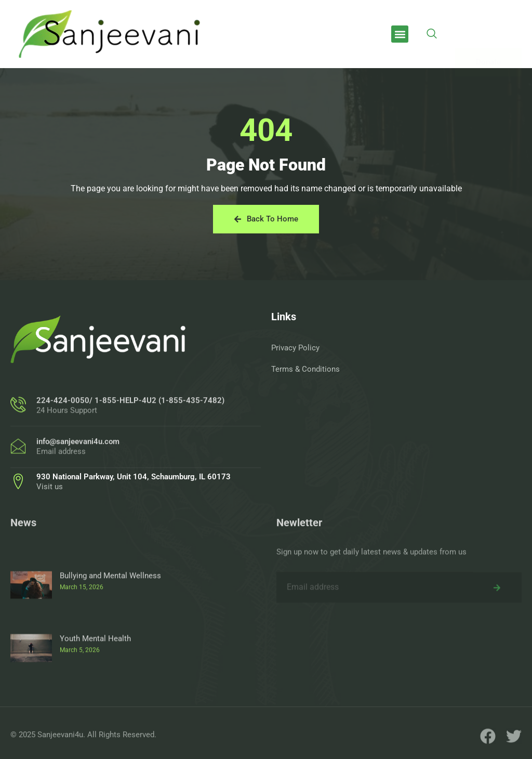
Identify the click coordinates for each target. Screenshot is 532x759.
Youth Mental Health (95, 692)
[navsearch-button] (432, 34)
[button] (400, 34)
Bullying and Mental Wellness (110, 630)
